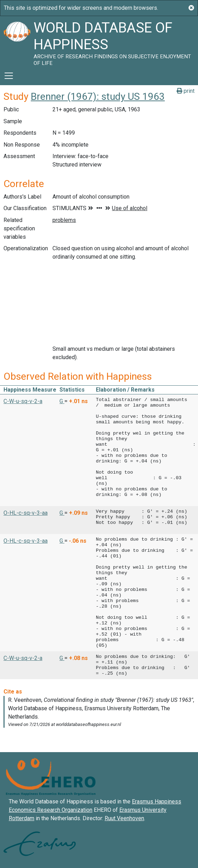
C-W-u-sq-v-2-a (23, 401)
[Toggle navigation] (9, 76)
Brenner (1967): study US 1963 (98, 97)
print (186, 91)
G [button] (62, 401)
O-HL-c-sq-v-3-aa (26, 513)
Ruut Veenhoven (124, 818)
